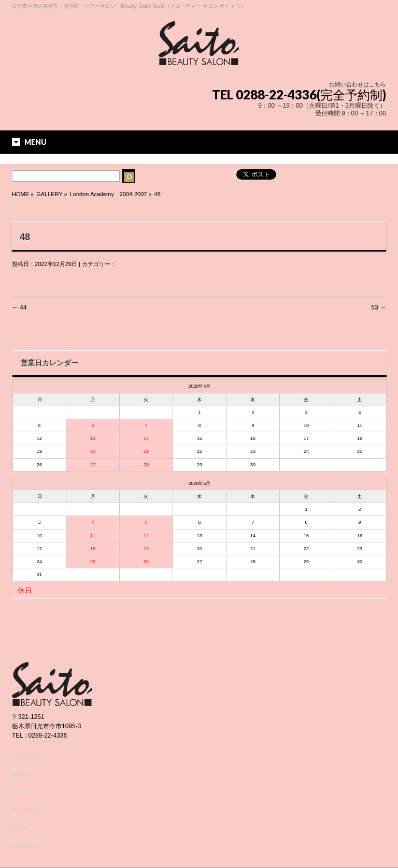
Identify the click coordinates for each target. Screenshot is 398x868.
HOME (20, 194)
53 (379, 307)
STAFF (21, 792)
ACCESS (24, 846)
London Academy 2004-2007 (109, 194)
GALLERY (25, 810)
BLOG (20, 828)
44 (19, 307)
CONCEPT (26, 756)
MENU (20, 774)
